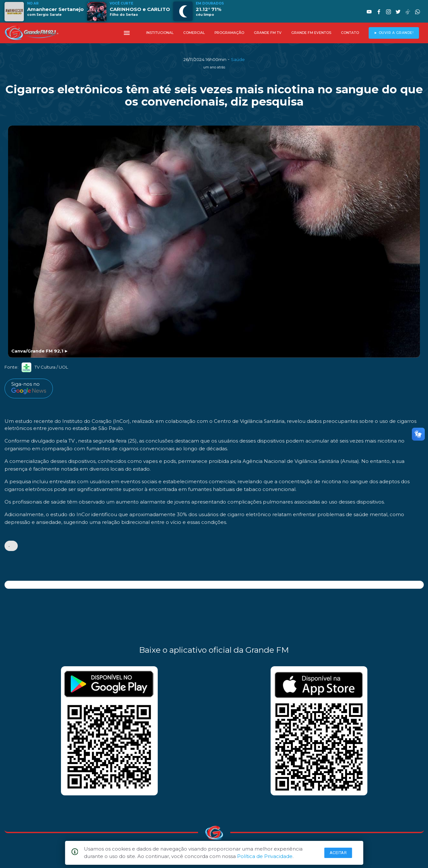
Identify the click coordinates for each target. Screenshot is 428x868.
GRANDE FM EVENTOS (311, 33)
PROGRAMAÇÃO (229, 33)
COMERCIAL (194, 33)
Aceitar (338, 853)
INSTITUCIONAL (160, 33)
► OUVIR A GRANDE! (394, 33)
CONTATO (350, 33)
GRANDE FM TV (268, 33)
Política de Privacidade (265, 856)
